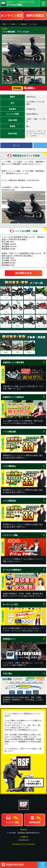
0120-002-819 (15, 865)
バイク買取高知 (9, 501)
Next (42, 50)
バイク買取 (11, 24)
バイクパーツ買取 (10, 535)
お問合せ (42, 867)
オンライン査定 (12, 16)
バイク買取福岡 (9, 432)
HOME (4, 24)
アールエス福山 (15, 5)
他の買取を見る (23, 273)
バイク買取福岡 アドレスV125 (27, 24)
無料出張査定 (35, 16)
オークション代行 (10, 604)
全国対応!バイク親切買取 (13, 362)
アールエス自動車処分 (12, 570)
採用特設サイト (9, 639)
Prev (5, 50)
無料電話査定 (35, 822)
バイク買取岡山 (9, 466)
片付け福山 (7, 673)
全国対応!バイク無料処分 (13, 397)
